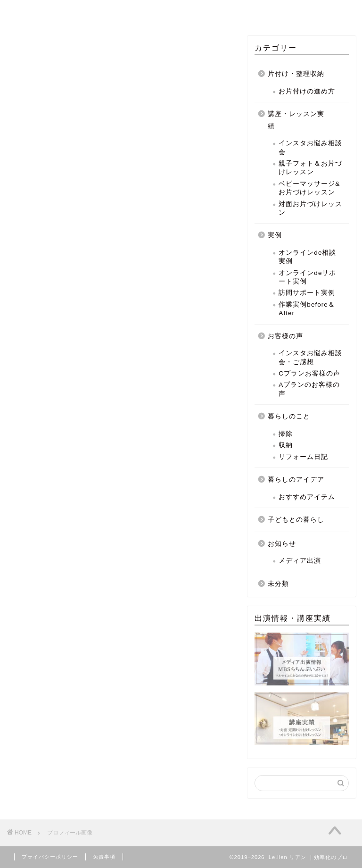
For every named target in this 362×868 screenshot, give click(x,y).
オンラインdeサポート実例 (307, 277)
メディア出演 (300, 561)
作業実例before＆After (307, 309)
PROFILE (236, 11)
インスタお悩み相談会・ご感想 (310, 357)
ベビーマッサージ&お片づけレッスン (309, 188)
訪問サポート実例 (307, 293)
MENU (185, 11)
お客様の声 (285, 336)
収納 (286, 445)
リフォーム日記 (303, 457)
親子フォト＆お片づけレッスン (310, 168)
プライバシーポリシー (50, 857)
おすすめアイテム (307, 497)
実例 (275, 235)
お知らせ (282, 544)
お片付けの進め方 (307, 91)
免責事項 (104, 857)
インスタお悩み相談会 (310, 147)
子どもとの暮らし (296, 520)
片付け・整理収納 (296, 74)
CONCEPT (131, 11)
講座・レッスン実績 (296, 120)
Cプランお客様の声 (309, 373)
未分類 (278, 584)
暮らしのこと (289, 416)
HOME (76, 11)
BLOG (287, 11)
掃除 (286, 434)
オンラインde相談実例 (307, 257)
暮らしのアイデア (296, 480)
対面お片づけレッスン (310, 208)
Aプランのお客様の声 (309, 389)
